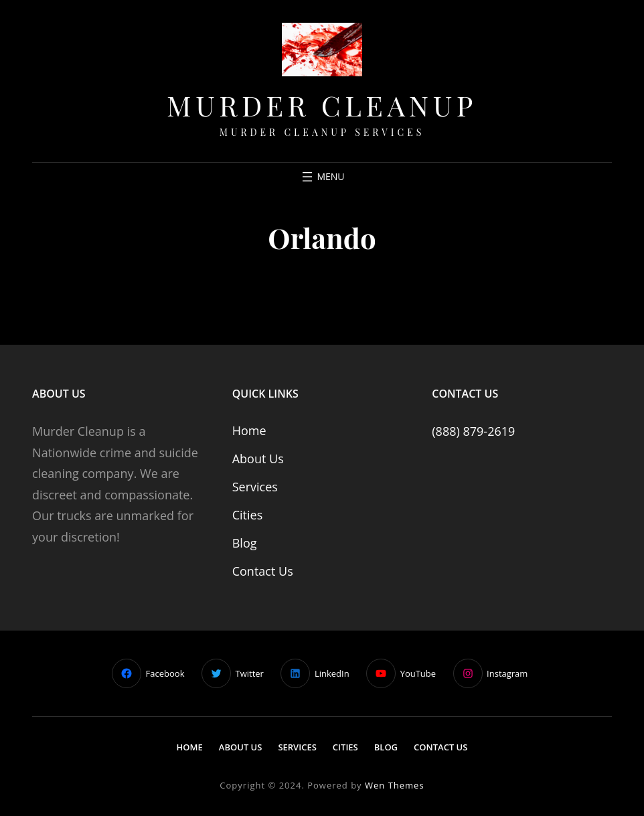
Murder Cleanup (322, 105)
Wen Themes (395, 785)
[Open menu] (322, 177)
